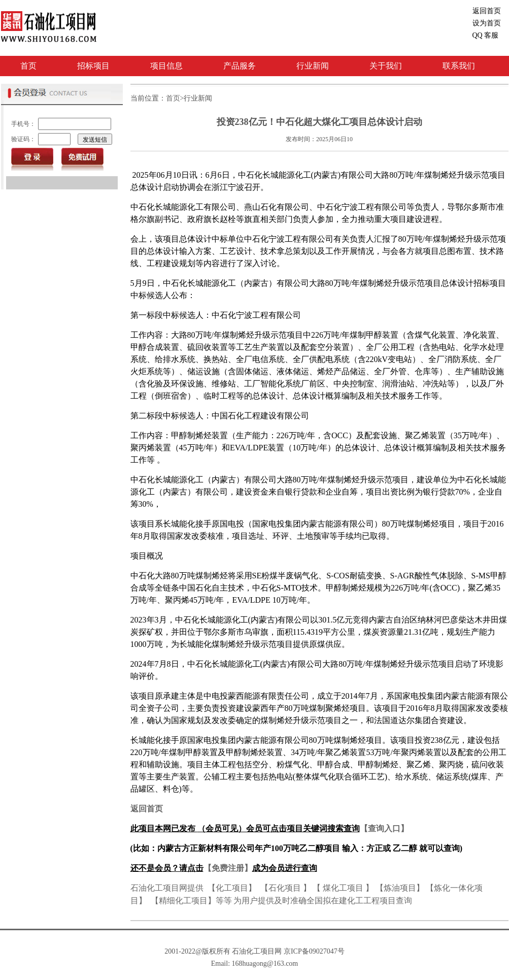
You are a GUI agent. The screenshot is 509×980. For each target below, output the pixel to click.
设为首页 (487, 23)
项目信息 (166, 66)
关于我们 (386, 66)
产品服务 (240, 66)
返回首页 (487, 11)
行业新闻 (313, 66)
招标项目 (93, 66)
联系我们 (459, 66)
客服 (485, 35)
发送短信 (95, 140)
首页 (28, 66)
